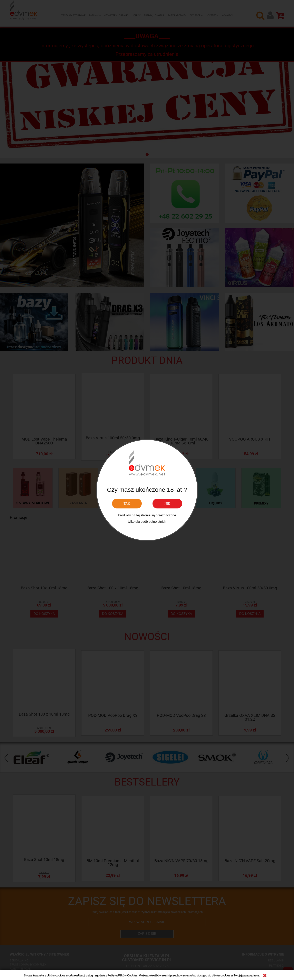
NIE (167, 503)
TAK (127, 503)
